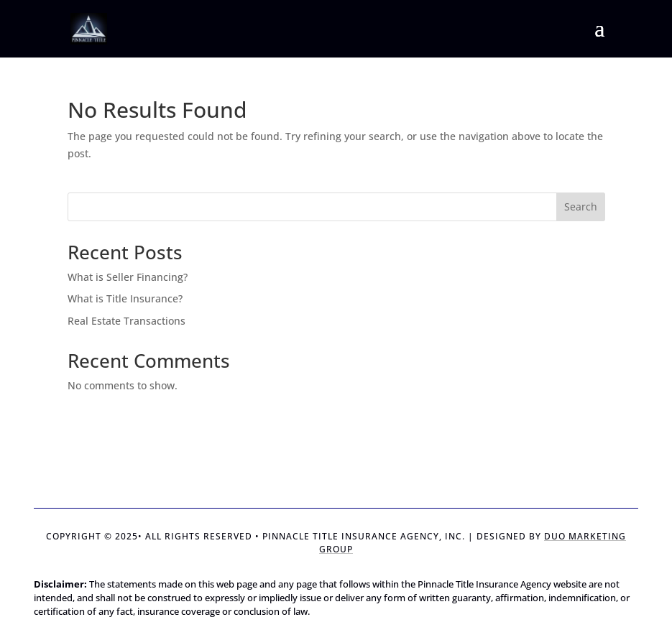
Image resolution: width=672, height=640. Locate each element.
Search (581, 207)
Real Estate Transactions (126, 321)
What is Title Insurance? (125, 298)
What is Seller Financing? (128, 277)
